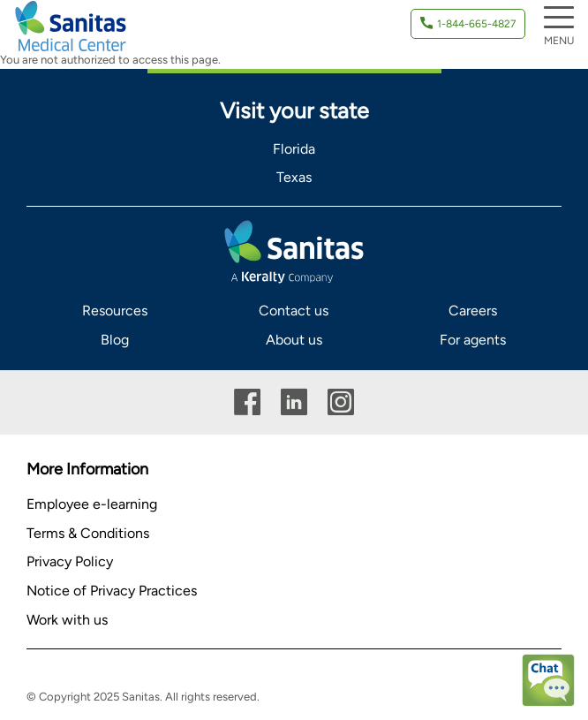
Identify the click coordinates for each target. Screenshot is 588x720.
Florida (294, 149)
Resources (115, 311)
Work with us (67, 620)
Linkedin (294, 402)
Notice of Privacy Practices (112, 591)
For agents (473, 340)
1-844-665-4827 (476, 24)
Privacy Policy (70, 561)
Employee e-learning (92, 504)
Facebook (247, 402)
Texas (294, 177)
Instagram (341, 402)
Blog (115, 340)
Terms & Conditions (88, 533)
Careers (473, 311)
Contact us (294, 311)
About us (294, 340)
